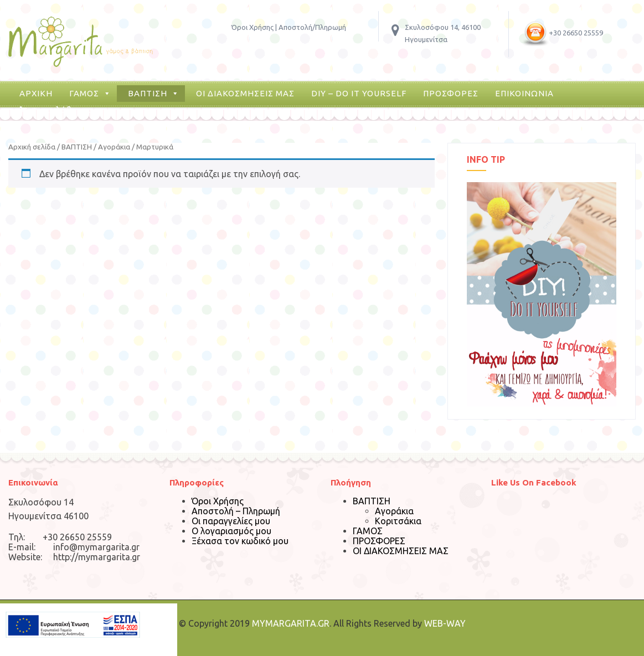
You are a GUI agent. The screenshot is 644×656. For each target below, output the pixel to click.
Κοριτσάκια (398, 521)
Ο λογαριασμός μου (231, 531)
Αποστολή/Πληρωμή (312, 27)
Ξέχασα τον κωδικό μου (240, 541)
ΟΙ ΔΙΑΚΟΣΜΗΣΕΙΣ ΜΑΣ (245, 93)
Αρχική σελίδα (32, 147)
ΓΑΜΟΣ (84, 93)
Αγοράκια (114, 147)
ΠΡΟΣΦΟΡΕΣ (451, 93)
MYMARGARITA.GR (291, 623)
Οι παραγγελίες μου (231, 521)
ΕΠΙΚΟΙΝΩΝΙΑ (524, 93)
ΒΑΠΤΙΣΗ (148, 93)
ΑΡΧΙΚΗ (36, 93)
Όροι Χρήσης (253, 27)
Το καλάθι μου (62, 110)
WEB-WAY (445, 623)
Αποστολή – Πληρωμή (236, 511)
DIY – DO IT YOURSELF (359, 93)
